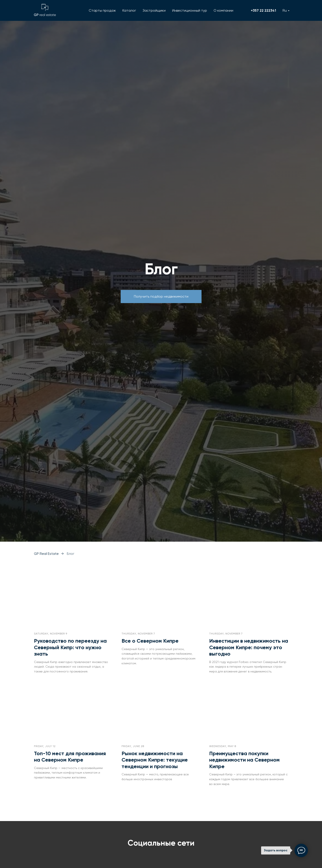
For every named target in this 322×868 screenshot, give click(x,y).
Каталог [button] (129, 10)
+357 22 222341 (263, 10)
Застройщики (154, 10)
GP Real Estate (46, 554)
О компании (223, 10)
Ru (285, 10)
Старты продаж (102, 10)
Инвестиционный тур (190, 10)
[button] (161, 297)
